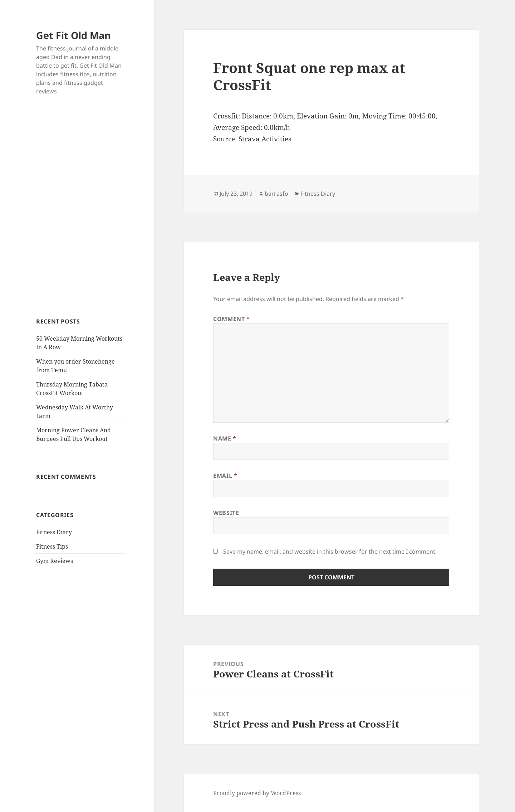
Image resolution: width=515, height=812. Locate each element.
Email (225, 476)
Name (225, 438)
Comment (232, 319)
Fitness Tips (52, 546)
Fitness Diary (54, 532)
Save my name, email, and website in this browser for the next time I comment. (330, 551)
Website (226, 513)
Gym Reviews (55, 561)
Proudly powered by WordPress (257, 793)
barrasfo (276, 194)
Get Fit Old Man (73, 35)
